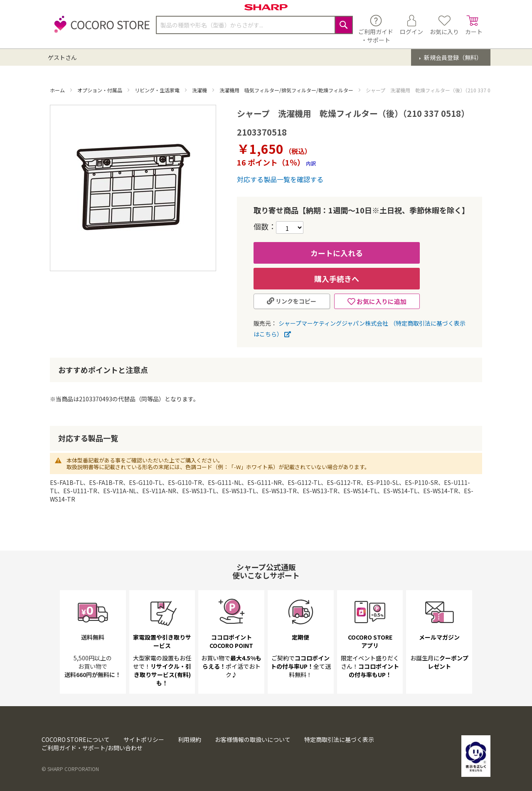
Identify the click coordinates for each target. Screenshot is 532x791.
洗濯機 (200, 90)
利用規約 (190, 739)
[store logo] (100, 29)
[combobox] (254, 25)
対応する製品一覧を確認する (280, 179)
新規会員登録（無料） (452, 57)
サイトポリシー (144, 739)
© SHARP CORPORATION (70, 769)
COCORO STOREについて (76, 739)
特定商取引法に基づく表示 (339, 739)
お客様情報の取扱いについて (253, 739)
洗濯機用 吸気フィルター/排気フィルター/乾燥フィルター (287, 90)
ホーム (58, 90)
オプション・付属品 (100, 90)
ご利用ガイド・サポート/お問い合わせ (92, 748)
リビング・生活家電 (158, 90)
